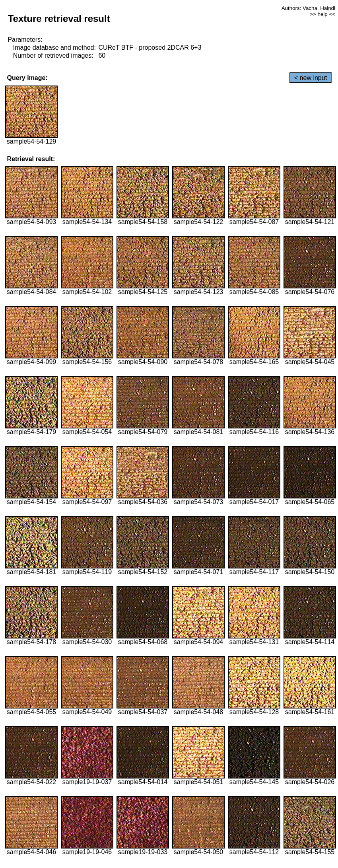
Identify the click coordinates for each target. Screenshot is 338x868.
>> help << (322, 14)
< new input (311, 78)
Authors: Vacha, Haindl (308, 8)
